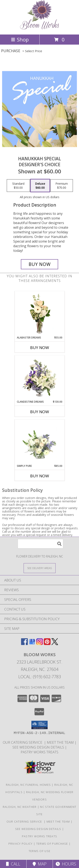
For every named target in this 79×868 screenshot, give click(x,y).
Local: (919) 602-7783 (40, 677)
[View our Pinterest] (47, 644)
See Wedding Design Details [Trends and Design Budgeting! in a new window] (39, 747)
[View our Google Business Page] (32, 644)
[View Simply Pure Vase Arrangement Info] (39, 442)
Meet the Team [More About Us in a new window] (61, 742)
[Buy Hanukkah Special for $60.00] (40, 264)
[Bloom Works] (39, 28)
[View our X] (55, 644)
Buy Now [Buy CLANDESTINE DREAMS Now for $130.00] (40, 412)
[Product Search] (40, 544)
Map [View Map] (40, 864)
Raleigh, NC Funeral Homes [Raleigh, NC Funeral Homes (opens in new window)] (28, 785)
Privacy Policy (21, 844)
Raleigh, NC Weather (20, 807)
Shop (20, 39)
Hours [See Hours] (66, 864)
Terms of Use (40, 851)
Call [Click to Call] (13, 864)
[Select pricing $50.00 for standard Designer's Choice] (18, 186)
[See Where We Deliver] (40, 568)
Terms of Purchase (52, 844)
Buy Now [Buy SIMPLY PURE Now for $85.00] (40, 476)
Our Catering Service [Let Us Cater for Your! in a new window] (23, 742)
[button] (39, 725)
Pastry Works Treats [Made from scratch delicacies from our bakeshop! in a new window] (39, 752)
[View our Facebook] (24, 644)
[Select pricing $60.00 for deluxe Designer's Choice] (40, 186)
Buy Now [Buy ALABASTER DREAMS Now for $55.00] (40, 348)
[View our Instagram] (40, 644)
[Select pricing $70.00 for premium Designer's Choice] (62, 186)
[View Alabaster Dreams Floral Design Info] (39, 314)
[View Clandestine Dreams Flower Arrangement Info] (39, 378)
